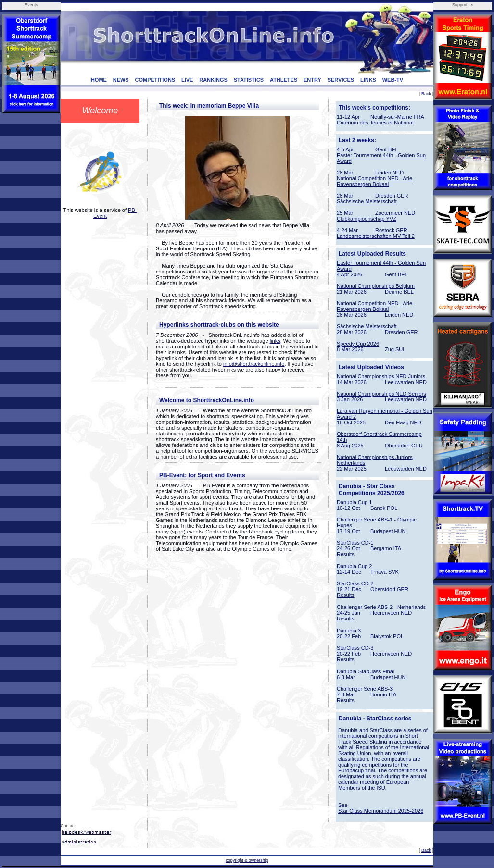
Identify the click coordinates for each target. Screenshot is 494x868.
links (275, 341)
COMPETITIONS (155, 80)
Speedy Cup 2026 (358, 344)
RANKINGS (213, 80)
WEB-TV (393, 80)
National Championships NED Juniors (381, 376)
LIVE (187, 80)
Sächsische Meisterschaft (367, 201)
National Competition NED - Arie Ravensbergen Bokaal (374, 181)
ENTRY (312, 80)
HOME (99, 80)
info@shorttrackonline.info (254, 364)
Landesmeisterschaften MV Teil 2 (376, 236)
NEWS (121, 80)
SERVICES (341, 80)
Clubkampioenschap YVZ (367, 219)
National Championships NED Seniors (381, 394)
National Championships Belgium (376, 286)
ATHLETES (284, 80)
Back (426, 94)
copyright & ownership (247, 860)
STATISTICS (249, 80)
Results (346, 554)
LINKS (368, 80)
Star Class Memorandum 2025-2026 (381, 811)
